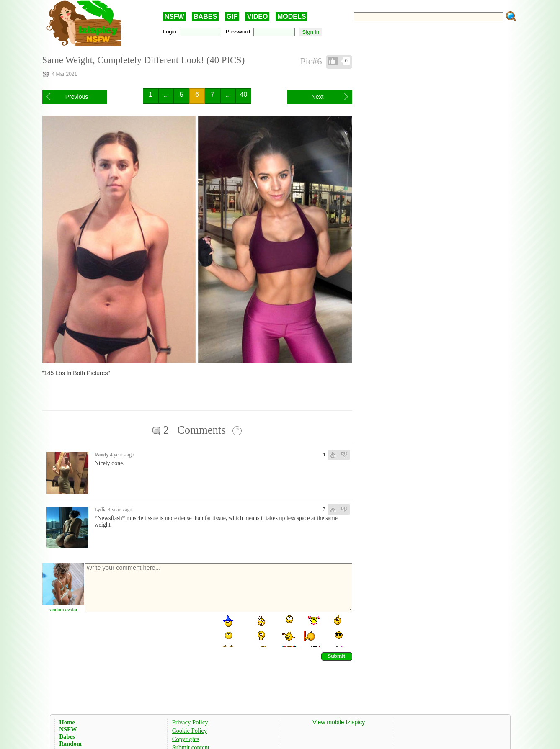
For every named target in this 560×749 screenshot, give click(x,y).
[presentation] (148, 631)
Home (67, 722)
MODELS (292, 17)
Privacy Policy (190, 722)
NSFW (174, 17)
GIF (232, 17)
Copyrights (186, 739)
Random (70, 744)
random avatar (63, 610)
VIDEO (258, 17)
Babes (67, 736)
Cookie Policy (190, 731)
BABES (205, 17)
